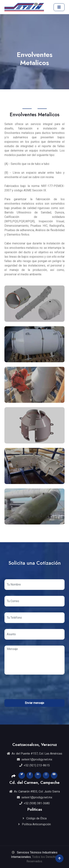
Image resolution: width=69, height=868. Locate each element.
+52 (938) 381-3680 (34, 803)
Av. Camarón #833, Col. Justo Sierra (34, 791)
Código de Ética (35, 818)
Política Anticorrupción (34, 824)
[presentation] (35, 688)
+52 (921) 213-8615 (34, 765)
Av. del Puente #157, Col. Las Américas (34, 754)
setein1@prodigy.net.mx (35, 759)
